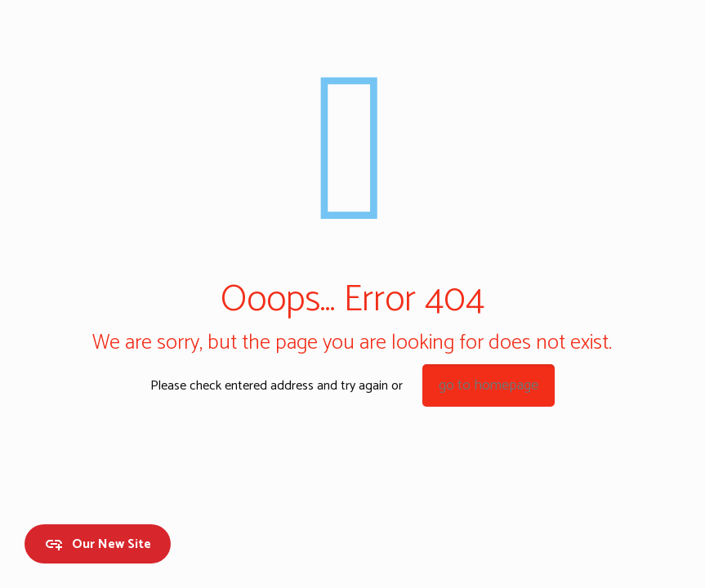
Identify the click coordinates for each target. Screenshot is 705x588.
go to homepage (489, 385)
